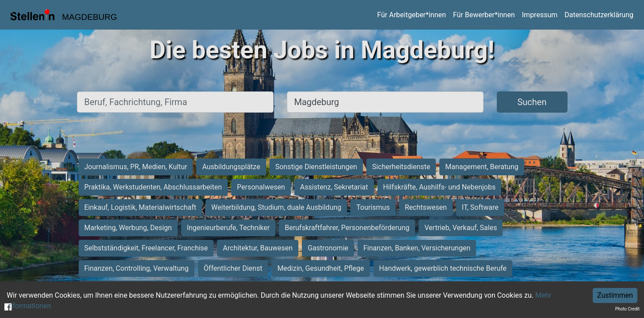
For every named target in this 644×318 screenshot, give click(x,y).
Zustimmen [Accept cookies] (615, 295)
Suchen (532, 102)
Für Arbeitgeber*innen (411, 15)
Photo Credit (627, 309)
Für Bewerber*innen (484, 15)
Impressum (540, 15)
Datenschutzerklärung (599, 15)
